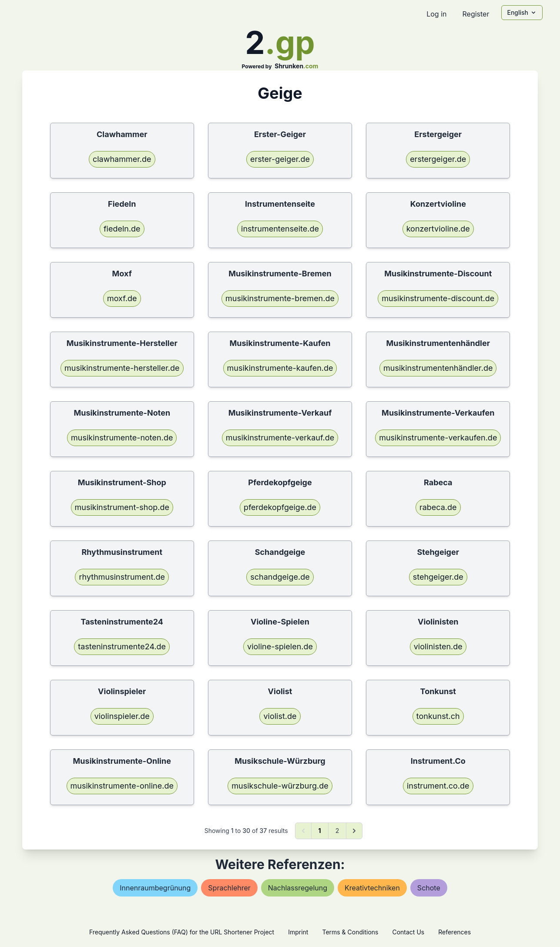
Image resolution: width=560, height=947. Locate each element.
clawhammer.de (122, 159)
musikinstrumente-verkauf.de (280, 438)
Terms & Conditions (350, 932)
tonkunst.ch (438, 716)
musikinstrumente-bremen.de (280, 298)
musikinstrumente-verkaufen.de (438, 438)
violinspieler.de (122, 716)
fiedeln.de (122, 229)
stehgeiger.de (438, 577)
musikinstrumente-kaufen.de (280, 368)
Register (476, 14)
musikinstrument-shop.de (122, 507)
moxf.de (122, 298)
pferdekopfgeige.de (280, 507)
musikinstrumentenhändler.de (438, 368)
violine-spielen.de (280, 646)
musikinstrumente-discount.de (438, 298)
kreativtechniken (372, 888)
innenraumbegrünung (155, 888)
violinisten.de (438, 646)
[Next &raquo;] (354, 831)
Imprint (298, 932)
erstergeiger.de (438, 159)
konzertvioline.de (438, 229)
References (454, 932)
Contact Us (408, 932)
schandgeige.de (280, 577)
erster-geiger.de (280, 159)
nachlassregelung (298, 888)
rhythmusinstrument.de (122, 577)
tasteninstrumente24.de (122, 646)
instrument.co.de (438, 786)
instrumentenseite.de (280, 229)
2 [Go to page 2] (337, 831)
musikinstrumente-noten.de (122, 438)
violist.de (280, 716)
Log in (436, 14)
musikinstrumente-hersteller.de (122, 368)
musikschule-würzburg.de (280, 786)
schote (429, 888)
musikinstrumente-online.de (122, 786)
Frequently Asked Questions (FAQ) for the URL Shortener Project (182, 932)
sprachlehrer (229, 888)
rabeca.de (438, 507)
